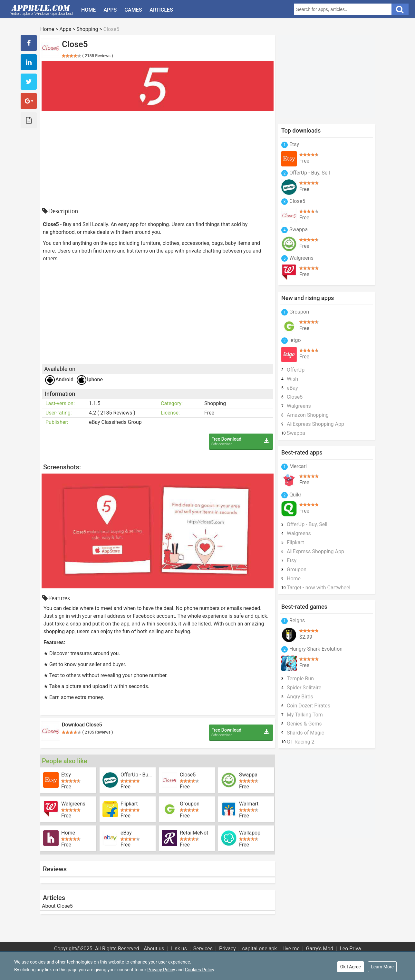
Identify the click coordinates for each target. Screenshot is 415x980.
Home (88, 10)
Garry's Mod (320, 949)
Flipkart (129, 804)
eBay (126, 833)
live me (291, 949)
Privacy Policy (161, 970)
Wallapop (250, 833)
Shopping (87, 29)
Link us (179, 949)
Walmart (249, 804)
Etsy (66, 775)
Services (203, 949)
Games (133, 10)
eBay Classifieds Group (115, 422)
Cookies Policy (199, 970)
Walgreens (73, 804)
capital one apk (259, 949)
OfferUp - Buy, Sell (137, 775)
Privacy (227, 949)
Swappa (248, 775)
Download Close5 (82, 725)
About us (154, 949)
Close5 (188, 775)
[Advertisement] (158, 159)
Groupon (190, 804)
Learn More (382, 967)
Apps (110, 10)
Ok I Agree (351, 967)
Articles (161, 10)
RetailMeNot (194, 833)
